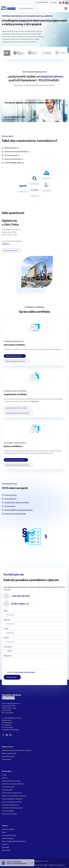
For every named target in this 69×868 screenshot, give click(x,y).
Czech (60, 3)
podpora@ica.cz (20, 603)
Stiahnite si (5, 844)
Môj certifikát (6, 850)
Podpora (5, 778)
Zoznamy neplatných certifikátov (12, 799)
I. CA (8, 698)
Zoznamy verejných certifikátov (12, 802)
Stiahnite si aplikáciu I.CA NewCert (16, 361)
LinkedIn (10, 735)
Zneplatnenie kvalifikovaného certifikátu (17, 413)
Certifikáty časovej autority (10, 805)
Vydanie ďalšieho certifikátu (14, 356)
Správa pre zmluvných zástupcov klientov (18, 465)
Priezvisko (7, 620)
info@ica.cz (6, 244)
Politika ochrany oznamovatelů (15, 514)
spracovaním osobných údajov (25, 672)
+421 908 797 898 (42, 2)
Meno (5, 611)
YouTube (7, 735)
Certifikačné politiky (8, 787)
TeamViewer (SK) (7, 790)
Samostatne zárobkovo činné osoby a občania (17, 750)
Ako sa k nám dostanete (11, 251)
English (63, 3)
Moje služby (6, 847)
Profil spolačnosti (10, 495)
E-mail (6, 629)
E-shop (4, 775)
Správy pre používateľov (10, 814)
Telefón (6, 638)
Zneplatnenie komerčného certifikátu (16, 408)
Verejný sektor (6, 759)
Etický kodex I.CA (10, 499)
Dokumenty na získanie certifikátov (13, 784)
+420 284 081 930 (20, 596)
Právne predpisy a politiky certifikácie (14, 841)
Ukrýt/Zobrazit (33, 863)
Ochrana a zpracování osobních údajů (35, 865)
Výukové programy (8, 838)
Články (4, 832)
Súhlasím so (21, 672)
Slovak (66, 3)
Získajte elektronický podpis (11, 781)
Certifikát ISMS (10, 502)
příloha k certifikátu (22, 502)
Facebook (3, 735)
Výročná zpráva (10, 506)
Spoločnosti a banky (8, 756)
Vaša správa (7, 656)
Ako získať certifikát (8, 829)
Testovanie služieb (8, 811)
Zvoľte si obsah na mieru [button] (26, 8)
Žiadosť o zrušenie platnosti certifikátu (14, 796)
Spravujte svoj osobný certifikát (15, 460)
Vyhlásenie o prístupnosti (57, 865)
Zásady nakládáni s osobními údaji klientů (18, 510)
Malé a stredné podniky (9, 753)
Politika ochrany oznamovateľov (12, 793)
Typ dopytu (7, 647)
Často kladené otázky (9, 835)
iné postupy (35, 401)
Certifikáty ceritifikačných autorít (12, 808)
